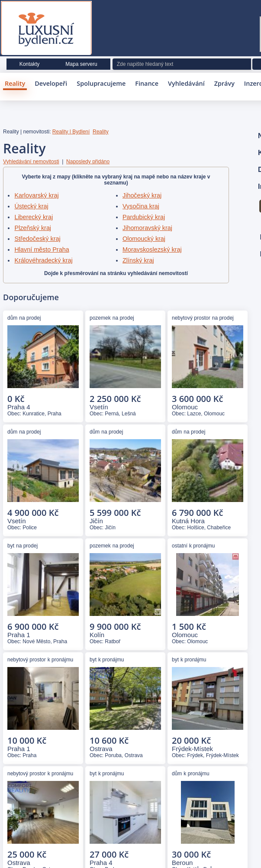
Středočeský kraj (37, 239)
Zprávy (224, 83)
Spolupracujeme (101, 83)
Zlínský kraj (138, 260)
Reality (15, 83)
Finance (147, 83)
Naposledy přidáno (88, 162)
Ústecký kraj (31, 206)
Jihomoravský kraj (147, 228)
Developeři (51, 83)
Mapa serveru (81, 64)
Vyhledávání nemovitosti (31, 162)
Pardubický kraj (144, 217)
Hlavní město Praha (42, 249)
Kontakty (30, 64)
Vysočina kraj (141, 206)
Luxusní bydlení (46, 30)
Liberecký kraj (34, 217)
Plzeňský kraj (33, 228)
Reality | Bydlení (71, 132)
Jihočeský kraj (142, 195)
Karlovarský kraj (36, 195)
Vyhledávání (186, 83)
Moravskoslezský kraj (152, 249)
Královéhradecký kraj (43, 260)
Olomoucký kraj (144, 239)
